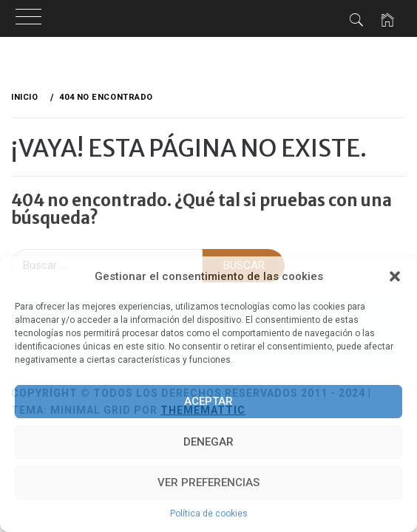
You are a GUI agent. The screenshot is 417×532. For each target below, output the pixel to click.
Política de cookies (209, 514)
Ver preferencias (208, 482)
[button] (395, 276)
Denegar (208, 442)
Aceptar (208, 401)
